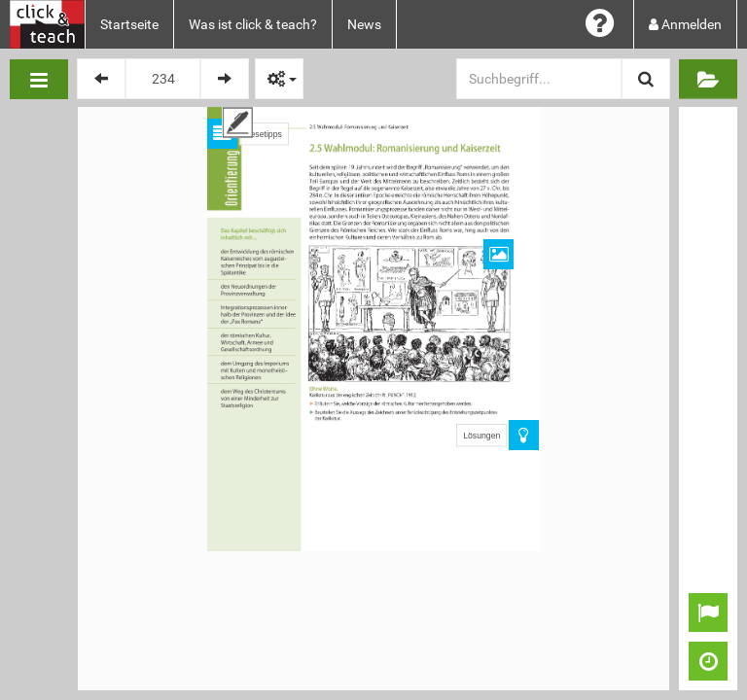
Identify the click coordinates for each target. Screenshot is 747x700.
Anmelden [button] (685, 24)
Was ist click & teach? (253, 24)
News (364, 24)
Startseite (129, 24)
